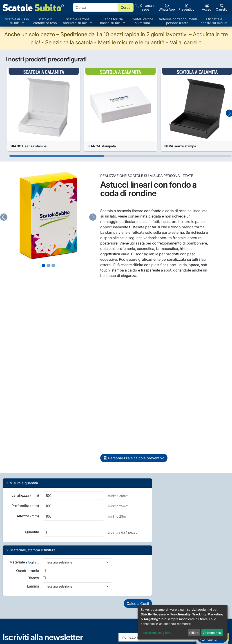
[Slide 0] (43, 265)
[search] (95, 7)
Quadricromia (28, 571)
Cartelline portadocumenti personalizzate (177, 21)
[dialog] (183, 622)
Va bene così (212, 633)
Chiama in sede (145, 7)
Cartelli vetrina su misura (142, 21)
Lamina (33, 586)
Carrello (222, 7)
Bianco (33, 578)
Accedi (207, 7)
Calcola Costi (138, 604)
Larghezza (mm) (25, 495)
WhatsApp (167, 7)
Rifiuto (194, 633)
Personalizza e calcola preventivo (134, 458)
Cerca (126, 7)
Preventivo (186, 7)
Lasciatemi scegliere (156, 633)
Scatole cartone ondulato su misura (78, 21)
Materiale (24, 562)
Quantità (32, 532)
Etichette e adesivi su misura (214, 21)
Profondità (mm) (25, 506)
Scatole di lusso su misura (17, 21)
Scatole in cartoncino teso (45, 21)
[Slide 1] (48, 265)
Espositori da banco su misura (113, 21)
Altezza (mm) (28, 516)
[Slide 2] (53, 265)
